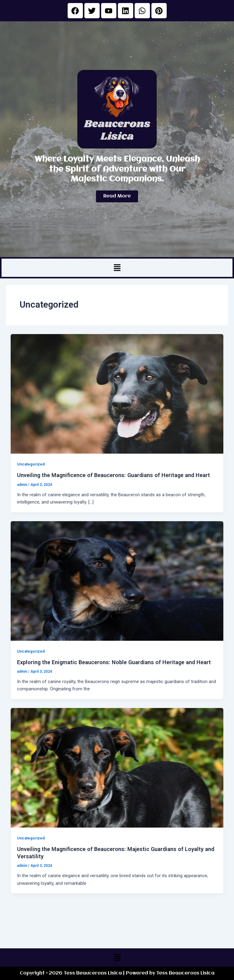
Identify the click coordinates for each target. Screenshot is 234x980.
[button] (117, 268)
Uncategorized (31, 464)
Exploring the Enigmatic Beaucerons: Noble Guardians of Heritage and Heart (114, 662)
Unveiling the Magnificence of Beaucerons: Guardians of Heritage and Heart (113, 475)
